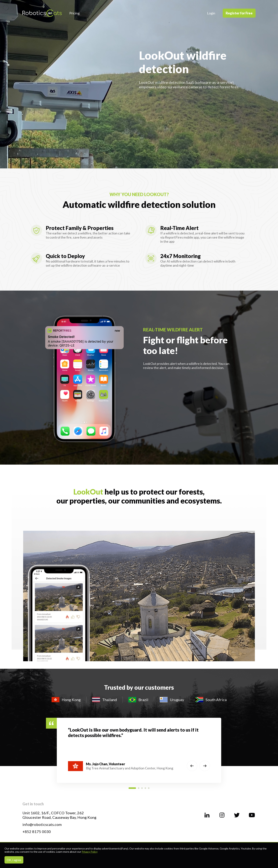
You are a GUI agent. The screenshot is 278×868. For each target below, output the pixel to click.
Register (239, 13)
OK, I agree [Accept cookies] (14, 860)
